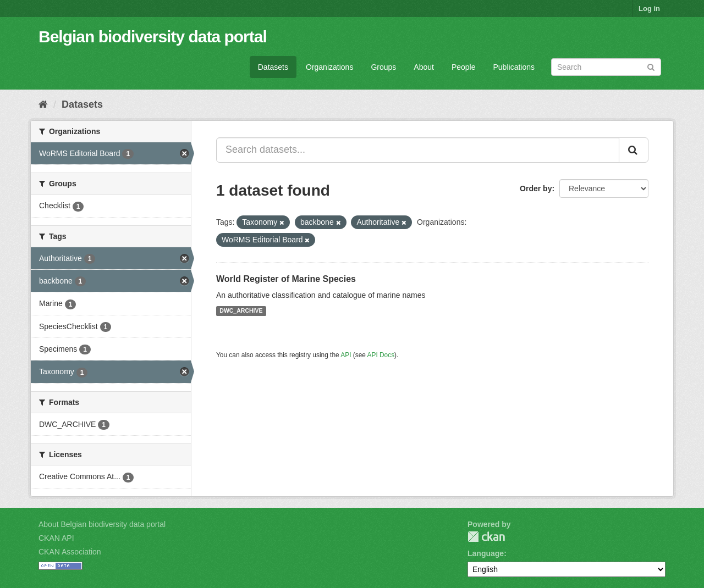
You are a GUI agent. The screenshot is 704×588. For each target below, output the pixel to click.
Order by (536, 188)
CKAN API (56, 538)
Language (486, 553)
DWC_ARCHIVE (241, 311)
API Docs (381, 355)
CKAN (486, 537)
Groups (383, 67)
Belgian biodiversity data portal (153, 37)
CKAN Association (70, 552)
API (346, 355)
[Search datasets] (606, 67)
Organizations (329, 67)
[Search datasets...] (418, 150)
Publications (514, 67)
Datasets (273, 67)
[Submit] (651, 66)
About (424, 67)
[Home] (43, 104)
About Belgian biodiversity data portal (102, 524)
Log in (649, 9)
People (464, 67)
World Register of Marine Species (286, 279)
